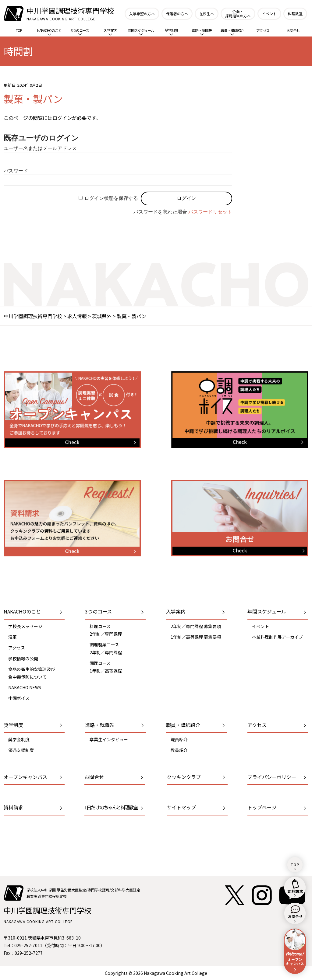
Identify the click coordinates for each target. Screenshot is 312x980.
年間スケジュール (141, 32)
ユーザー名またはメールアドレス (40, 148)
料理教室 (295, 14)
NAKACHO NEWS (25, 687)
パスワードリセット (210, 212)
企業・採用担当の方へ (238, 14)
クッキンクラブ (184, 777)
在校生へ (207, 14)
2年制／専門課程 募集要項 (196, 626)
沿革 (12, 637)
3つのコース (80, 32)
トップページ (262, 807)
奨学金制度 (19, 739)
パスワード (16, 171)
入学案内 (110, 32)
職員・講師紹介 (232, 32)
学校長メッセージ (25, 626)
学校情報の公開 (23, 659)
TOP (19, 30)
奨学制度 (171, 32)
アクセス (263, 30)
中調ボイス (19, 698)
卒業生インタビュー (109, 739)
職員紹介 (179, 739)
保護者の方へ (177, 14)
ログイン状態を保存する (111, 198)
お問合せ (293, 30)
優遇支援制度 (21, 750)
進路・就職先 (202, 32)
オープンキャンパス (25, 777)
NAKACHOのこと (49, 32)
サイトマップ (181, 807)
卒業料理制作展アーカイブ (277, 637)
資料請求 (13, 807)
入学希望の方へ (142, 14)
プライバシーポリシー (272, 777)
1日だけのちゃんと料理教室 (111, 807)
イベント (269, 14)
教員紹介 (179, 750)
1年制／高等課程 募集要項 (196, 637)
